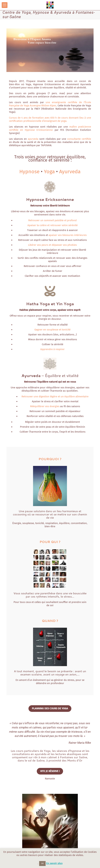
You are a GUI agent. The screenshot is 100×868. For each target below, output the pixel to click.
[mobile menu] (5, 5)
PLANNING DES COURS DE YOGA (50, 708)
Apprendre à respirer (52, 349)
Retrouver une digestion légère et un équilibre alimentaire (55, 396)
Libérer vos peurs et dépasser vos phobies (52, 245)
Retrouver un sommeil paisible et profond (52, 220)
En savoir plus (54, 863)
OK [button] (42, 864)
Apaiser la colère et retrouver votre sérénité (53, 225)
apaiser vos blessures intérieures (68, 235)
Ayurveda (70, 172)
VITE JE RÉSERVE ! (50, 771)
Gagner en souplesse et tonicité (52, 330)
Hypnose (29, 172)
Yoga (49, 172)
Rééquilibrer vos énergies (45, 406)
